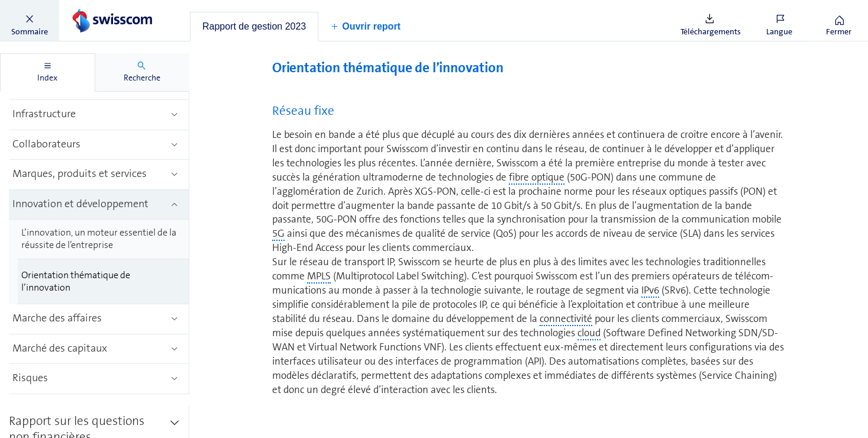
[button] (30, 21)
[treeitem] (99, 115)
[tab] (254, 27)
